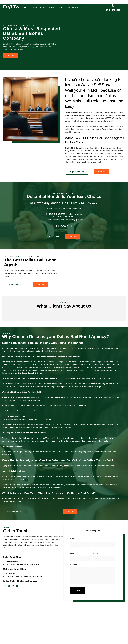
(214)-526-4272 (113, 10)
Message (74, 564)
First (72, 548)
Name (73, 539)
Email (72, 553)
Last (95, 548)
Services (52, 7)
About (26, 7)
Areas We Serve (73, 7)
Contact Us (86, 7)
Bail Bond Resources (39, 7)
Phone (96, 553)
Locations (61, 7)
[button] (26, 8)
